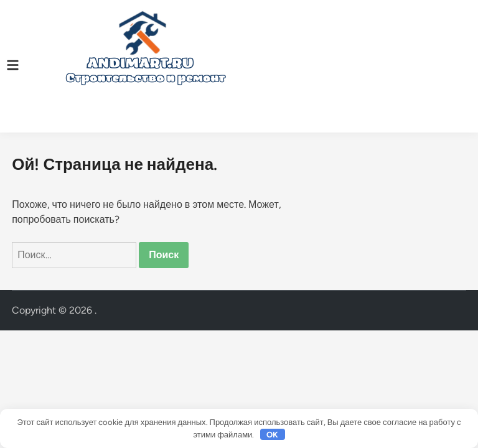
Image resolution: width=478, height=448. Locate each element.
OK (272, 435)
